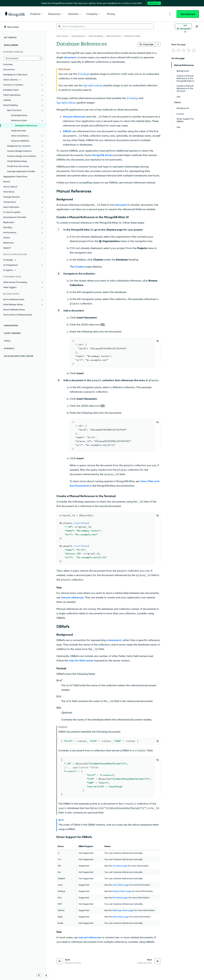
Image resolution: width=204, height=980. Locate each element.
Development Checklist (15, 217)
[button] (23, 58)
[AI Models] (23, 260)
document (70, 57)
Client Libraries (12, 333)
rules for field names (81, 660)
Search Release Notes (14, 310)
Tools (7, 341)
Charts (7, 238)
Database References (26, 125)
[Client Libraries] (23, 80)
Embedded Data (19, 115)
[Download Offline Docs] (39, 975)
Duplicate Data (19, 131)
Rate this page (179, 44)
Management (11, 326)
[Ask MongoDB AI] (183, 26)
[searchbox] (105, 26)
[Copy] (157, 341)
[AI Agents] (23, 270)
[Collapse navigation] (46, 975)
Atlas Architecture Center (18, 356)
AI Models (9, 348)
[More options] (158, 44)
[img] (173, 50)
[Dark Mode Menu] (197, 26)
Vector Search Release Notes (18, 315)
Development (11, 45)
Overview (8, 64)
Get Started (188, 14)
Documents (9, 69)
